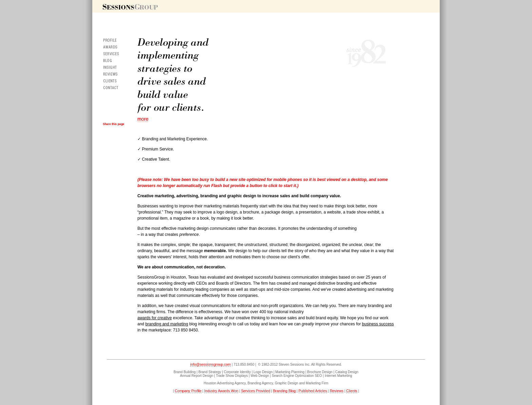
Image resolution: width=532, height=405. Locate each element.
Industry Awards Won (221, 391)
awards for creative (155, 318)
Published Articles (313, 391)
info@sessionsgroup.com (210, 364)
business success (378, 324)
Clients (352, 391)
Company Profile (188, 391)
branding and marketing (167, 324)
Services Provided (255, 391)
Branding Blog (284, 391)
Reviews (337, 391)
